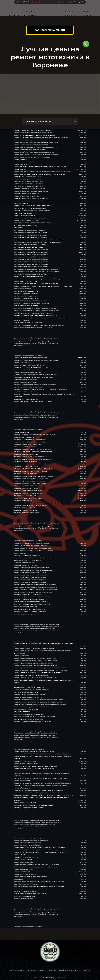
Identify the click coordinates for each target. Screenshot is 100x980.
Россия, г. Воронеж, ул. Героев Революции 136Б (70, 2)
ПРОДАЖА (70, 12)
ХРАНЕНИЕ (14, 15)
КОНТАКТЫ (86, 15)
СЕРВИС (30, 12)
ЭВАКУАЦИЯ (30, 15)
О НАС (14, 12)
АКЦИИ (86, 12)
